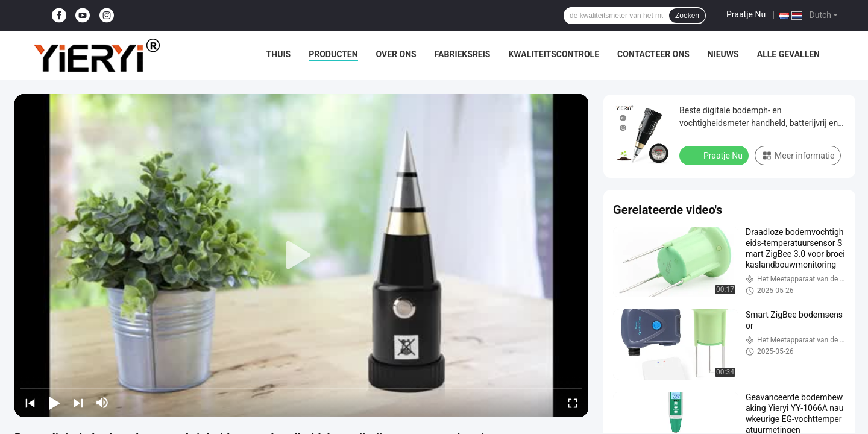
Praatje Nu (746, 14)
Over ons (396, 54)
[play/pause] (54, 403)
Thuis (279, 54)
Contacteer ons (653, 54)
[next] (78, 403)
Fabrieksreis (463, 54)
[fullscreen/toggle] (573, 403)
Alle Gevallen (788, 54)
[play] (301, 256)
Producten (333, 54)
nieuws (723, 54)
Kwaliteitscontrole (554, 54)
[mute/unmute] (102, 403)
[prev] (30, 403)
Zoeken (687, 16)
